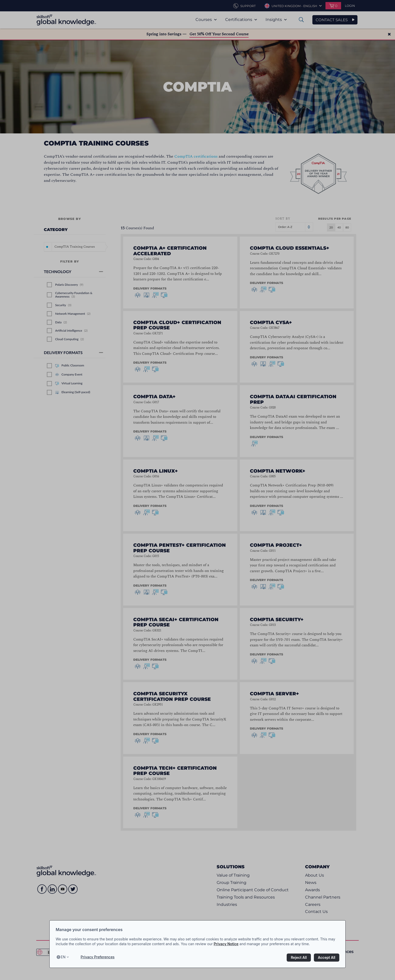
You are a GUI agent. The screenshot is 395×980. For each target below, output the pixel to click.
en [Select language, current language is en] (63, 957)
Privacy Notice (226, 944)
